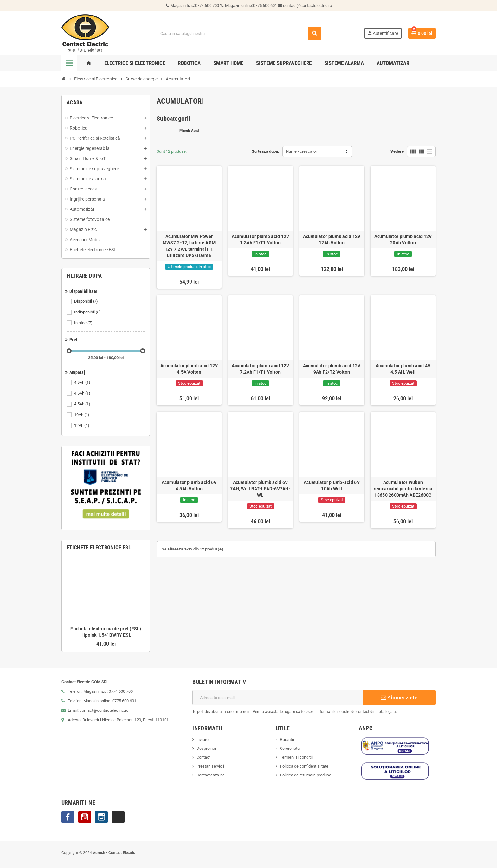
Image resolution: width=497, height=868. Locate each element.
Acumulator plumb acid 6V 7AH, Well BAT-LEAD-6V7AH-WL (260, 489)
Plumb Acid (189, 130)
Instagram (101, 817)
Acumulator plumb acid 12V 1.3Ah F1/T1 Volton (261, 240)
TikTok (118, 817)
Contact (203, 757)
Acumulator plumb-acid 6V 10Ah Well (332, 485)
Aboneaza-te (399, 698)
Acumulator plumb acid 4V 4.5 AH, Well (403, 369)
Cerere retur (290, 748)
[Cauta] (236, 33)
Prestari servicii (210, 766)
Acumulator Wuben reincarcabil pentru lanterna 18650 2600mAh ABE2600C (403, 489)
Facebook (68, 817)
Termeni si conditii (296, 757)
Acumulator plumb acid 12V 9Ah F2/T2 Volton (332, 369)
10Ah (82, 415)
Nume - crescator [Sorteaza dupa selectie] (301, 151)
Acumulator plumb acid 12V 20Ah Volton (403, 240)
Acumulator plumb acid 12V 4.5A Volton (189, 369)
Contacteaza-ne (211, 775)
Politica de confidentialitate (304, 766)
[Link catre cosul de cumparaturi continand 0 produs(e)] (422, 33)
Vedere (397, 151)
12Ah (82, 426)
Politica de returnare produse (306, 775)
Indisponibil (88, 312)
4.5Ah (83, 383)
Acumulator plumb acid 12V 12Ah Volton (332, 240)
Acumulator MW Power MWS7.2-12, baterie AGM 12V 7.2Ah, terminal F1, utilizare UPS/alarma (189, 246)
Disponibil (87, 301)
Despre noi (206, 748)
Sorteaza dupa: (265, 151)
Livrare (203, 739)
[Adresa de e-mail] (278, 698)
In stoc (84, 323)
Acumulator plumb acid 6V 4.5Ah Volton (189, 485)
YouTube (85, 817)
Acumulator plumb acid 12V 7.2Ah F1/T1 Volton (261, 369)
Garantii (287, 739)
